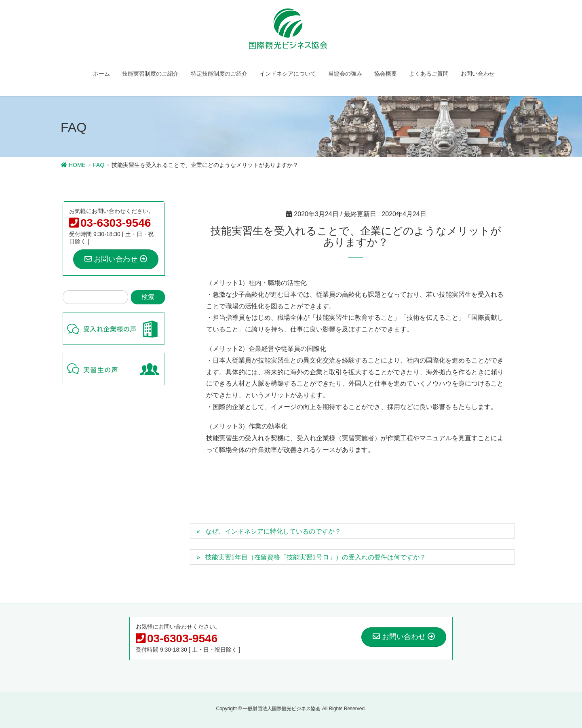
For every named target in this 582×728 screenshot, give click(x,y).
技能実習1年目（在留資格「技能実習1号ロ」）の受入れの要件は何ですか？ (316, 557)
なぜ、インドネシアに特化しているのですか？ (273, 531)
